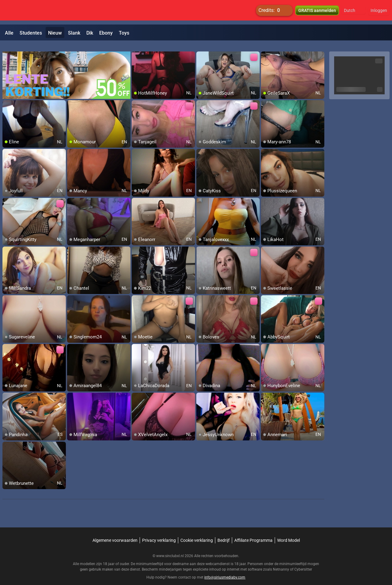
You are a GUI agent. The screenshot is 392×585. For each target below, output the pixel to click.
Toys (124, 33)
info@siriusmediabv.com (225, 570)
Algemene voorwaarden (115, 533)
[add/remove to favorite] (137, 49)
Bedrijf (224, 533)
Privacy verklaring (159, 533)
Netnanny (281, 562)
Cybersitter (303, 562)
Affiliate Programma (253, 533)
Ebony (106, 33)
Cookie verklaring (197, 533)
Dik (90, 33)
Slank (74, 33)
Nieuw (55, 33)
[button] (354, 12)
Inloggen (379, 12)
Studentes (31, 33)
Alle (9, 33)
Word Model (288, 533)
